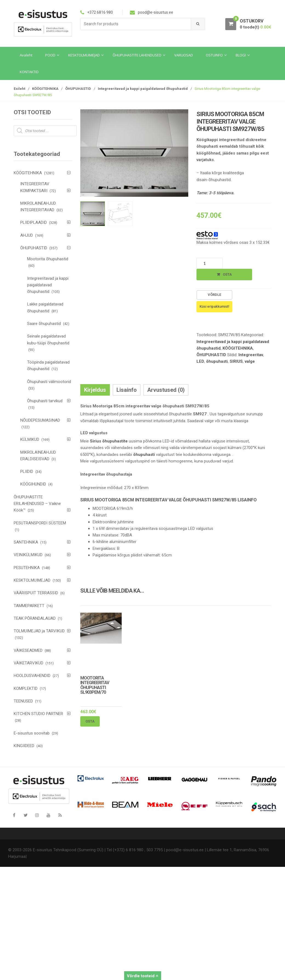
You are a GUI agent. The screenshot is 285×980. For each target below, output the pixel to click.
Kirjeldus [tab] (95, 390)
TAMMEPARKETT (29, 606)
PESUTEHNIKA (27, 568)
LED (200, 361)
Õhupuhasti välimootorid (49, 382)
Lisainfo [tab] (127, 390)
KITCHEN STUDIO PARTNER (38, 714)
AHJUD (27, 235)
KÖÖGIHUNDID (33, 484)
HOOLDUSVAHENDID (32, 676)
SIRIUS (236, 361)
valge (250, 361)
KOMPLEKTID (26, 688)
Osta (227, 274)
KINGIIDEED (24, 746)
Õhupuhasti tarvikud (45, 401)
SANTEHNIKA (26, 542)
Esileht (19, 89)
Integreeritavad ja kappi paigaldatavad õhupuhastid (143, 89)
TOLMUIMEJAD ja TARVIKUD (39, 631)
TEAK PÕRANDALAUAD (35, 618)
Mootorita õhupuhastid (48, 259)
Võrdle (214, 295)
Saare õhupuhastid (44, 324)
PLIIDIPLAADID (34, 222)
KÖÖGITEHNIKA (45, 89)
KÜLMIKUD (30, 439)
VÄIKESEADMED (28, 650)
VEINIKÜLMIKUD (28, 555)
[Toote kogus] (210, 263)
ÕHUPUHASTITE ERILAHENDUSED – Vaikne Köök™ (37, 504)
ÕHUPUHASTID (78, 89)
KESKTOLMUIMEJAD (32, 580)
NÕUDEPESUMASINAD (40, 420)
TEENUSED (23, 701)
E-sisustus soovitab (32, 733)
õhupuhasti (217, 361)
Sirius (96, 441)
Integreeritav (251, 355)
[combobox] (136, 24)
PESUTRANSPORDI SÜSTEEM (40, 523)
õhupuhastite (115, 441)
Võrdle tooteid (143, 976)
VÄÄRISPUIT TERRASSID (36, 593)
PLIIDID (27, 472)
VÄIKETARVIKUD (29, 663)
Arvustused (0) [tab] (166, 390)
